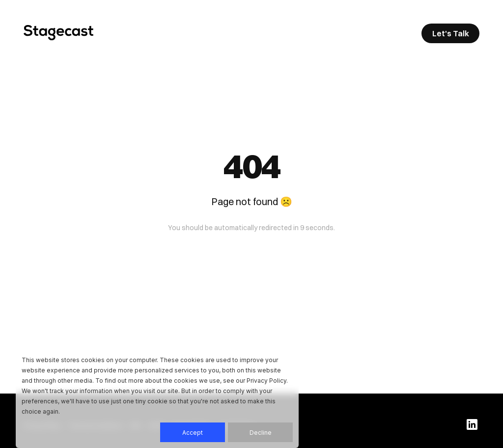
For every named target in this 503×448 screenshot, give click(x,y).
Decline (261, 433)
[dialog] (157, 398)
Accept (193, 433)
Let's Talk (451, 33)
